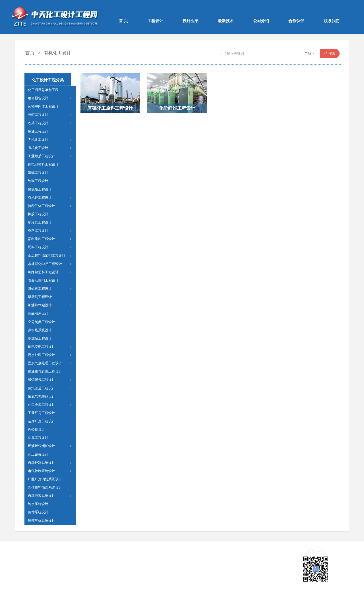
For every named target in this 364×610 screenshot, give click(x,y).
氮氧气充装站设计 (42, 396)
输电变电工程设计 (50, 347)
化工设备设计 (50, 454)
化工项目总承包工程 (43, 90)
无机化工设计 (50, 140)
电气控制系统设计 (50, 471)
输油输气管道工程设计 (50, 371)
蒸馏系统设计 (38, 512)
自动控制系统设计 (50, 463)
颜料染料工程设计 (50, 239)
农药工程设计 (50, 123)
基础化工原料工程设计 (110, 108)
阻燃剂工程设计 (50, 289)
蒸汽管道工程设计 (50, 388)
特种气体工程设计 (50, 206)
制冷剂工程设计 (40, 222)
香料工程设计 (50, 231)
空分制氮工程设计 (42, 322)
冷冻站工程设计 (50, 338)
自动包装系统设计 (50, 496)
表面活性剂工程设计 (50, 280)
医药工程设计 (50, 115)
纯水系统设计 (38, 504)
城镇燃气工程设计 (50, 380)
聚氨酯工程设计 (50, 189)
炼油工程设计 (50, 131)
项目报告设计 (50, 98)
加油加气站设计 (50, 305)
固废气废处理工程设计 (50, 363)
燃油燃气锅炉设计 (50, 446)
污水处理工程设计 (50, 355)
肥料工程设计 (50, 247)
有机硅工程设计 (50, 198)
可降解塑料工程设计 (50, 272)
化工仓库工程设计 (50, 405)
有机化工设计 (50, 148)
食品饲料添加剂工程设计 (50, 256)
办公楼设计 (36, 429)
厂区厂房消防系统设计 (45, 479)
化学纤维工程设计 (177, 108)
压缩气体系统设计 (42, 521)
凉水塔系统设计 (40, 330)
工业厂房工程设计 (42, 413)
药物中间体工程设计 (50, 106)
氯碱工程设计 (38, 173)
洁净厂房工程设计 (42, 421)
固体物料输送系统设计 (50, 487)
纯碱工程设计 (38, 181)
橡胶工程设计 (38, 214)
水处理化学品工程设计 (50, 264)
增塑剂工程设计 (40, 297)
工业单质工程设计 (50, 156)
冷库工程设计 (38, 438)
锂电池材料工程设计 (50, 164)
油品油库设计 (50, 313)
